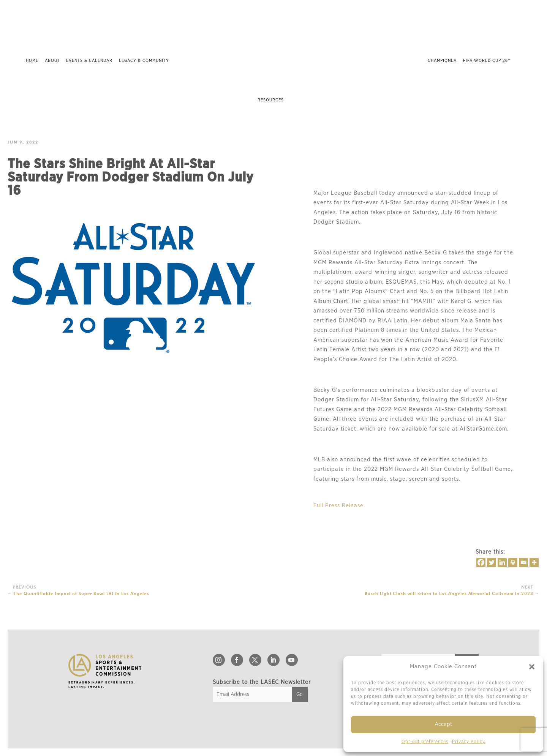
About (52, 61)
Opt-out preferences (425, 742)
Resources (271, 100)
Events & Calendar (89, 61)
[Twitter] (492, 562)
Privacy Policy (469, 742)
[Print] (513, 562)
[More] (534, 562)
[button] (532, 667)
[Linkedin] (502, 562)
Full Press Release (338, 506)
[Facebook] (481, 562)
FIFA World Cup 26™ (487, 61)
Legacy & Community (144, 61)
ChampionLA (442, 61)
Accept (443, 724)
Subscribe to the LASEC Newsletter (262, 682)
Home (32, 61)
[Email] (523, 562)
